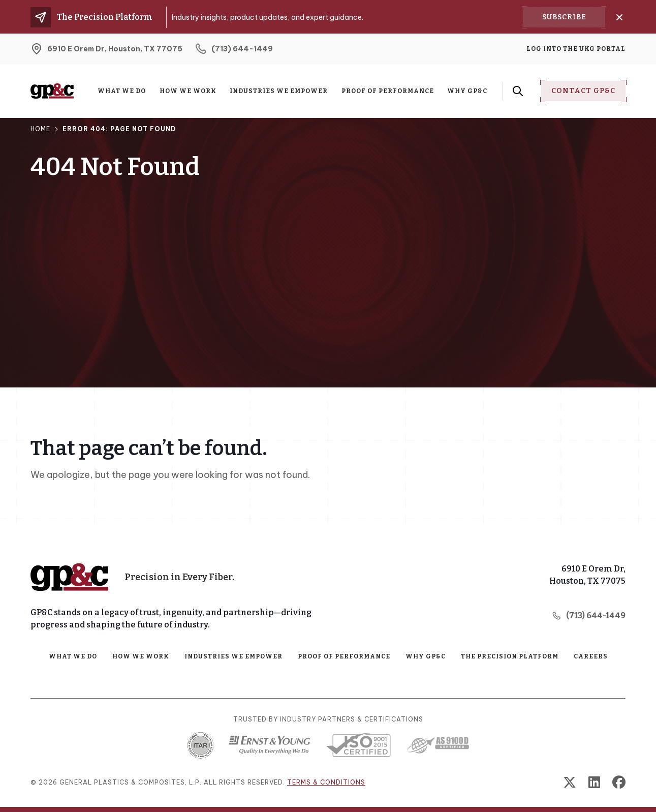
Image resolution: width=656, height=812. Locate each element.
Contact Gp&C (583, 91)
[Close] (619, 17)
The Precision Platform (510, 656)
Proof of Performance (388, 91)
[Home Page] (69, 577)
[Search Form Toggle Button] (518, 91)
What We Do (122, 91)
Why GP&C (467, 91)
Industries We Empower (279, 91)
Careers (591, 656)
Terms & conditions (326, 782)
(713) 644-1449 (589, 615)
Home (40, 129)
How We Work (188, 91)
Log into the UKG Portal (576, 49)
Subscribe (564, 17)
